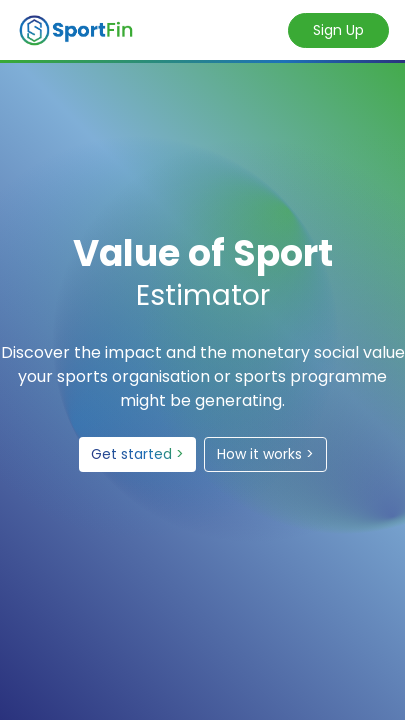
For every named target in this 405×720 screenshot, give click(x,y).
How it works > (265, 454)
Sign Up (338, 30)
